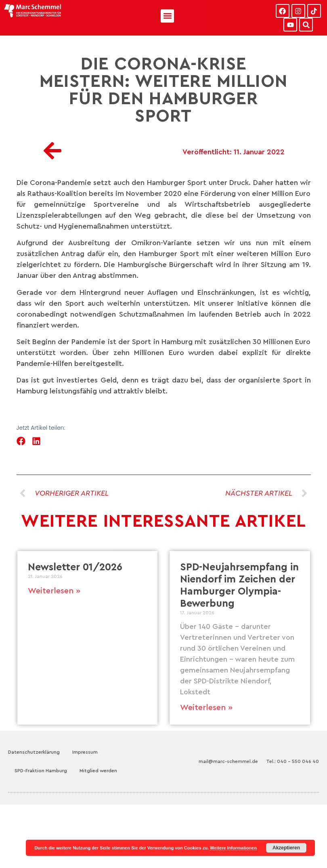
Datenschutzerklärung (34, 752)
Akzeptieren (286, 848)
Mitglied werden (98, 771)
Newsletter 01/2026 (75, 567)
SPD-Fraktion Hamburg (41, 771)
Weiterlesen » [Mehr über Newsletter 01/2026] (54, 591)
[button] (167, 16)
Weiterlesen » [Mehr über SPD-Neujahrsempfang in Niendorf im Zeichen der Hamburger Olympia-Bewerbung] (206, 708)
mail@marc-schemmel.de (228, 761)
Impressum (85, 752)
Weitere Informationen (233, 848)
